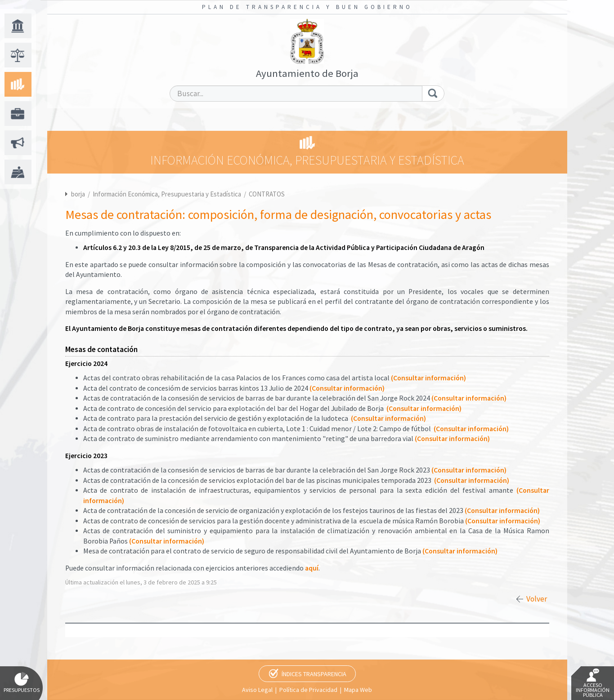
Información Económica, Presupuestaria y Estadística (168, 194)
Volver (537, 599)
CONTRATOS (267, 194)
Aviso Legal (257, 690)
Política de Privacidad (308, 690)
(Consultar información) (428, 378)
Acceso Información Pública (593, 683)
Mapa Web (358, 690)
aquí (312, 568)
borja (78, 194)
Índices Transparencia (314, 674)
